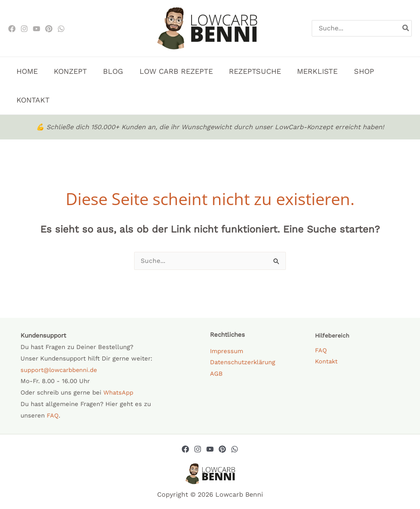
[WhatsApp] (61, 29)
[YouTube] (210, 450)
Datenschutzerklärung (243, 363)
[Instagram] (24, 29)
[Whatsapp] (235, 450)
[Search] (406, 28)
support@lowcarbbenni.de (59, 370)
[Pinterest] (49, 29)
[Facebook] (12, 29)
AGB (216, 374)
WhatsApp (118, 393)
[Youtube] (37, 29)
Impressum (227, 352)
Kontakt (326, 362)
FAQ (53, 416)
